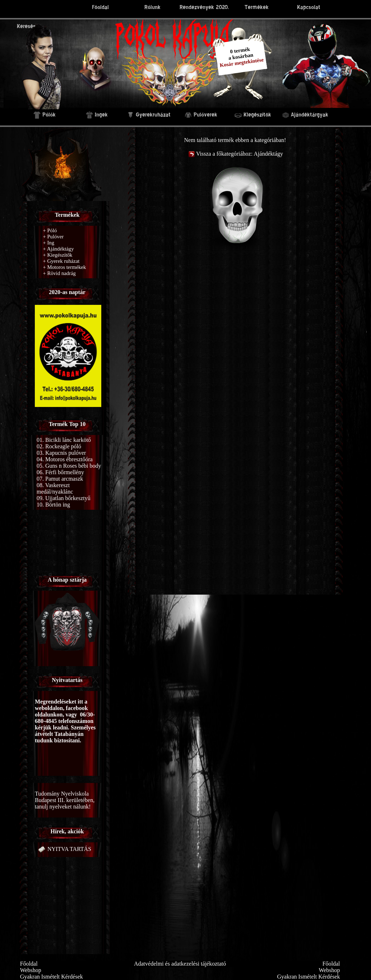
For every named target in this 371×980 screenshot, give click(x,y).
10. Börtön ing (53, 505)
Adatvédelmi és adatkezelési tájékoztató (180, 964)
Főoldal (29, 964)
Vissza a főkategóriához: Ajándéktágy (235, 154)
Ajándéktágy (59, 249)
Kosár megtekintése (242, 62)
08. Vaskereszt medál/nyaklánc (55, 488)
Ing (49, 243)
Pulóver (54, 237)
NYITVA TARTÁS (64, 849)
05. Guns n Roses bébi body (69, 466)
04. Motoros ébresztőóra (65, 459)
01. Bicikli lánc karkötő (64, 440)
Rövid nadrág (59, 273)
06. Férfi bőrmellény (60, 472)
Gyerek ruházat (61, 261)
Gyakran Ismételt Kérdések (52, 977)
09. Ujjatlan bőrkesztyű (64, 498)
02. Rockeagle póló (59, 446)
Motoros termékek (65, 267)
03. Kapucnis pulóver (61, 453)
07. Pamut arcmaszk (60, 479)
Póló (50, 230)
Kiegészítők (58, 255)
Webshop (31, 970)
